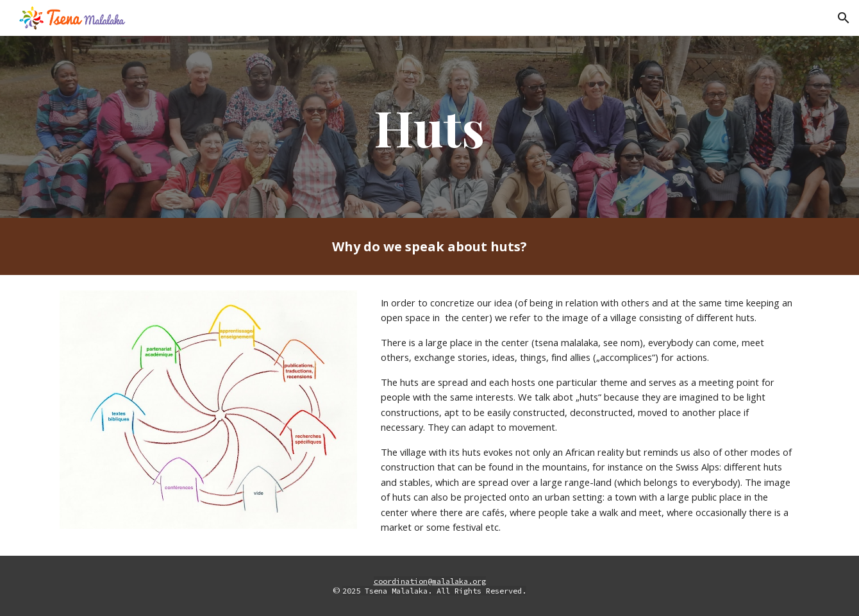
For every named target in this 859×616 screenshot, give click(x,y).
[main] (429, 127)
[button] (844, 18)
